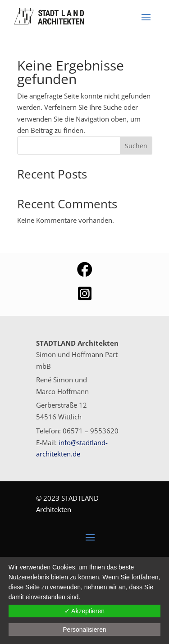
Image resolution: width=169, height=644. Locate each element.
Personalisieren (84, 630)
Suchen (136, 146)
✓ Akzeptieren (84, 611)
